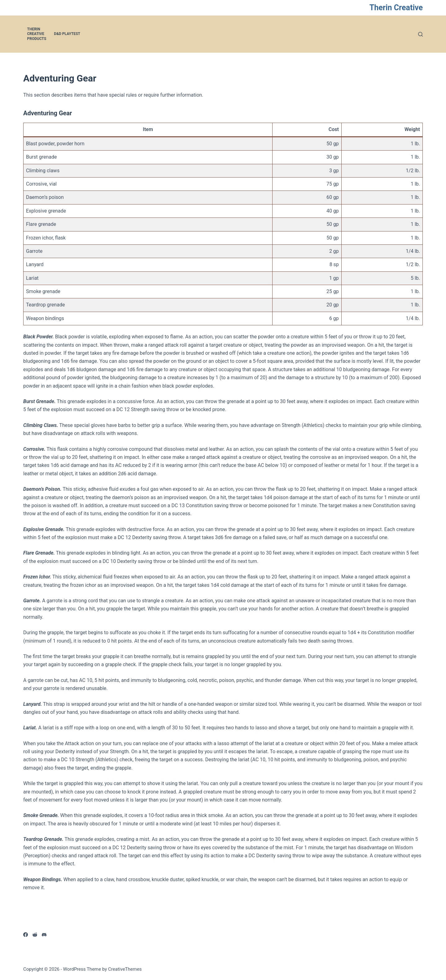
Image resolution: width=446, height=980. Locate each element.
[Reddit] (35, 935)
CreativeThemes (125, 969)
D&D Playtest (67, 34)
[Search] (420, 34)
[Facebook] (26, 935)
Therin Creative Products (37, 34)
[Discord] (44, 935)
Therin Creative (396, 8)
